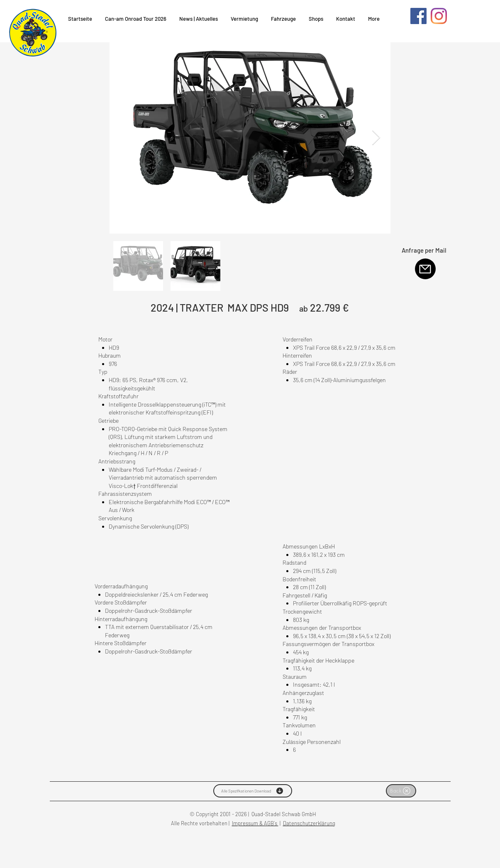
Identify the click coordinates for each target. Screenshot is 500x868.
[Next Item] (376, 138)
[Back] (401, 791)
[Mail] (425, 269)
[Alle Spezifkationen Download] (253, 791)
